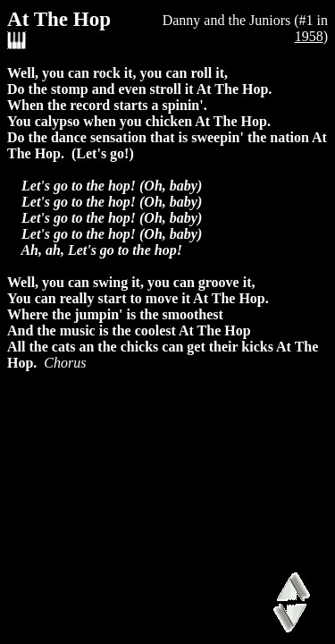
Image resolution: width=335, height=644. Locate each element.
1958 (309, 36)
